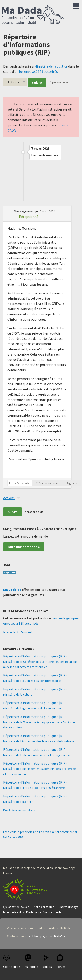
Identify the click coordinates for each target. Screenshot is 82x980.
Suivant (27, 632)
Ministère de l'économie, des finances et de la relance (39, 741)
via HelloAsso (59, 936)
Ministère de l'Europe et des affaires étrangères (35, 788)
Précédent (11, 632)
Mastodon (31, 962)
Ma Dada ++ (12, 590)
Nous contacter (44, 907)
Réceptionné (29, 217)
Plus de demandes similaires (19, 810)
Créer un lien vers (47, 483)
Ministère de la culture (18, 694)
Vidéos (47, 962)
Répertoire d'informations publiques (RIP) (35, 656)
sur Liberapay (36, 936)
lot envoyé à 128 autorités (38, 71)
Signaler (72, 483)
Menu (76, 5)
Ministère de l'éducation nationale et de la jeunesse (37, 755)
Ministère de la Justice (51, 66)
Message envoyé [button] (26, 211)
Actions (13, 82)
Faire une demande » (24, 547)
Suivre (37, 82)
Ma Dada (33, 15)
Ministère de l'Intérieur (18, 802)
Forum (61, 962)
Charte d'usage (69, 907)
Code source (12, 962)
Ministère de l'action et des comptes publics (32, 681)
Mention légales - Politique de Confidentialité (33, 912)
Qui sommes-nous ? (16, 907)
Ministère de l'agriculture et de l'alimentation (32, 708)
